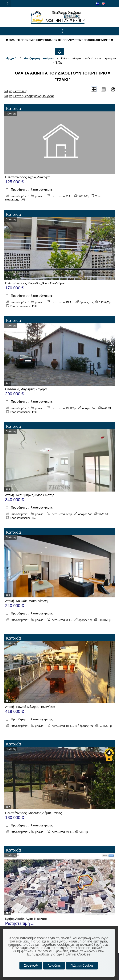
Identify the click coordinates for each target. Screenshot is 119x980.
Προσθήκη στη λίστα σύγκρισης (32, 190)
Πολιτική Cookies (82, 966)
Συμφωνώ (31, 966)
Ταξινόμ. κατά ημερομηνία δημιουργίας (29, 96)
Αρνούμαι (54, 966)
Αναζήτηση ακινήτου (39, 58)
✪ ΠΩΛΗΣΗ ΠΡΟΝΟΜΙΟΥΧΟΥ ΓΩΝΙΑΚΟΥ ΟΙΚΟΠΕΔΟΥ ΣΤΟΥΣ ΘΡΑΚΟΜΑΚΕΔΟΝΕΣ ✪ (59, 40)
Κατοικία (14, 108)
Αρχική (11, 58)
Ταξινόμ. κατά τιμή (16, 91)
